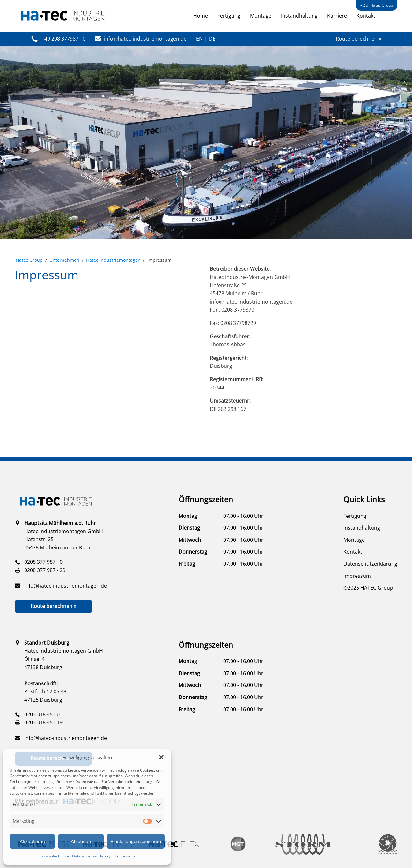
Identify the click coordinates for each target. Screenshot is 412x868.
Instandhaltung (299, 16)
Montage (261, 16)
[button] (161, 757)
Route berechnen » (359, 39)
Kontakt (366, 16)
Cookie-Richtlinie (54, 856)
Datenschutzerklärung (92, 856)
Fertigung (229, 16)
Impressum (125, 856)
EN (199, 39)
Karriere (337, 16)
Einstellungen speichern (136, 841)
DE (212, 39)
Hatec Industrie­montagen (113, 260)
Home (201, 16)
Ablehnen (81, 841)
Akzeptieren (32, 841)
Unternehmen (64, 260)
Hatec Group (29, 260)
